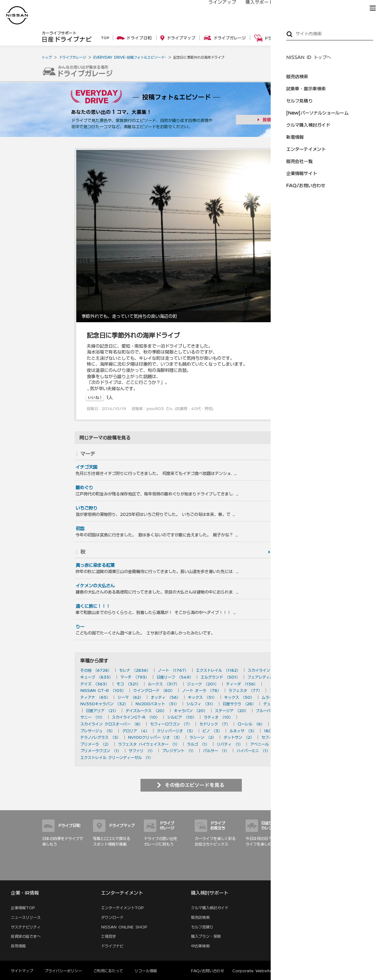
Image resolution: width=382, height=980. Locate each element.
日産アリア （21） (102, 711)
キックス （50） (239, 697)
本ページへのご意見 (307, 971)
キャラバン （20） (191, 711)
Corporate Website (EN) (257, 971)
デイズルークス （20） (146, 711)
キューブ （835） (97, 677)
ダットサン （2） (239, 737)
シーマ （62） (130, 697)
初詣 (80, 529)
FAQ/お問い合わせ (208, 971)
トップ (47, 57)
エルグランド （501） (220, 677)
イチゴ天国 (87, 467)
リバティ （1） (230, 744)
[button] (373, 8)
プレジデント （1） (179, 751)
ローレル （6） (251, 724)
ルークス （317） (164, 684)
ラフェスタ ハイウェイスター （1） (149, 744)
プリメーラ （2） (95, 744)
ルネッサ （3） (243, 731)
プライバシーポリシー (63, 971)
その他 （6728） (96, 670)
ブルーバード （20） (274, 711)
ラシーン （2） (203, 737)
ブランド (351, 8)
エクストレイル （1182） (218, 670)
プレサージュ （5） (98, 731)
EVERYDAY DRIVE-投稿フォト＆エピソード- (130, 57)
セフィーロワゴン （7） (171, 724)
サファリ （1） (142, 751)
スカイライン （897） (268, 670)
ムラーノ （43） (277, 697)
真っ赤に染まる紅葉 (95, 565)
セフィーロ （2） (277, 737)
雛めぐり (84, 488)
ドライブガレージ (73, 57)
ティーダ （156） (242, 684)
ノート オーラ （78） (202, 690)
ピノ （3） (212, 731)
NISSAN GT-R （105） (103, 690)
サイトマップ (331, 873)
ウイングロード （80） (154, 690)
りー (80, 627)
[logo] (17, 15)
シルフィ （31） (201, 704)
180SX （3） (277, 731)
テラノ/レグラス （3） (100, 737)
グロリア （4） (136, 731)
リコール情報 (146, 971)
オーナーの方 (291, 8)
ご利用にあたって (108, 971)
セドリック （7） (215, 724)
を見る (292, 454)
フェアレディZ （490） (269, 677)
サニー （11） (92, 717)
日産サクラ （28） (239, 704)
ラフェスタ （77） (245, 690)
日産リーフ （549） (175, 677)
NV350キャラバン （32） (104, 704)
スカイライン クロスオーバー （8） (111, 724)
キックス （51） (202, 697)
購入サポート (253, 8)
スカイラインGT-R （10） (136, 717)
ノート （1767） (173, 670)
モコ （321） (129, 684)
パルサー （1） (216, 751)
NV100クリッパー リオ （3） (155, 737)
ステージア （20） (232, 711)
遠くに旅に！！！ (93, 606)
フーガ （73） (282, 690)
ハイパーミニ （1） (253, 751)
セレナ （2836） (135, 670)
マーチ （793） (135, 677)
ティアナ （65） (95, 697)
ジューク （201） (203, 684)
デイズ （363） (95, 684)
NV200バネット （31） (157, 704)
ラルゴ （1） (198, 744)
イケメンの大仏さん (95, 586)
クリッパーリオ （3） (176, 731)
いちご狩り (87, 508)
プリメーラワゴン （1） (101, 751)
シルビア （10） (182, 717)
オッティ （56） (166, 697)
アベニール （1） (265, 744)
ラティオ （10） (218, 717)
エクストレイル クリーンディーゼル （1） (117, 757)
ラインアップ (216, 8)
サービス (323, 8)
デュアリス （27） (280, 704)
